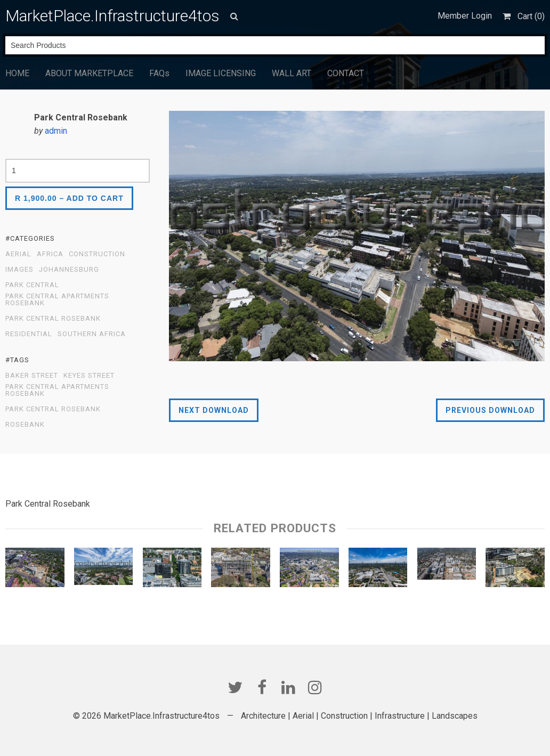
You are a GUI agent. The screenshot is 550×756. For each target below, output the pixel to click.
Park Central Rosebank (53, 319)
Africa (50, 254)
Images (19, 270)
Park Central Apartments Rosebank (57, 300)
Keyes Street (89, 376)
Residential (29, 334)
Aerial (18, 254)
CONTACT (346, 73)
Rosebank (25, 425)
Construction (97, 254)
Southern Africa (92, 334)
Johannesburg (69, 270)
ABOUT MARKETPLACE (89, 73)
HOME (17, 73)
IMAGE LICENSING (221, 73)
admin (56, 131)
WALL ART (292, 73)
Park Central (32, 285)
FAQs (159, 73)
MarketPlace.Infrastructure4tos (112, 16)
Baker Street (32, 376)
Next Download (214, 410)
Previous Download (490, 410)
